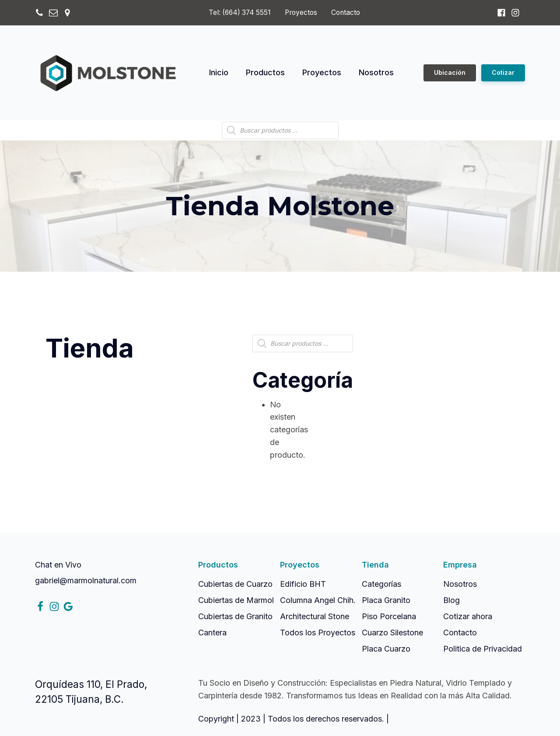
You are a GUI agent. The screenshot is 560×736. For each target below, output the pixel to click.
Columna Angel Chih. (318, 600)
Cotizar (503, 72)
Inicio (219, 72)
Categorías (381, 584)
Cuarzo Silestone (392, 633)
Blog (451, 600)
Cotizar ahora (468, 616)
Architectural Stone (315, 616)
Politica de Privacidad (483, 649)
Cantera (212, 633)
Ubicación (450, 72)
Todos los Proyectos (318, 633)
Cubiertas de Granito (235, 616)
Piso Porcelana (389, 616)
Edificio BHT (303, 584)
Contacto (346, 12)
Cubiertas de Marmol (236, 600)
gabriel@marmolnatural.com (86, 580)
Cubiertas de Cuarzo (235, 584)
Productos (265, 72)
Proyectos (301, 12)
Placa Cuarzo (386, 649)
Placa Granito (386, 600)
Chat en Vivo (58, 565)
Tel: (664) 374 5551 (240, 12)
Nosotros (376, 72)
